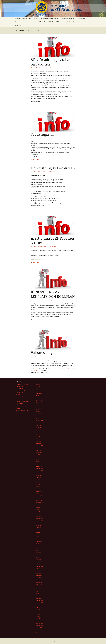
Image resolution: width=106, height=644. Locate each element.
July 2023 (38, 455)
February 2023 (39, 466)
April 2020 (38, 537)
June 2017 (38, 591)
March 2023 (38, 464)
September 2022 (39, 475)
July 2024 (38, 432)
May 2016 (38, 614)
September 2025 (39, 405)
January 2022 (39, 493)
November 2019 (39, 548)
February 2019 (39, 562)
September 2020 (39, 525)
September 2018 (39, 571)
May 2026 (38, 387)
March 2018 (38, 573)
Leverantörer (18, 25)
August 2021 (38, 505)
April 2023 (38, 462)
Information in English (36, 22)
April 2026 (38, 389)
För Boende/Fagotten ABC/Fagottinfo (50, 19)
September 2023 (39, 453)
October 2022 (39, 473)
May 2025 (38, 409)
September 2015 (39, 630)
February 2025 (39, 416)
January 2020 (39, 544)
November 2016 (39, 603)
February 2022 (39, 491)
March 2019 (38, 559)
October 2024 (39, 425)
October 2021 (39, 500)
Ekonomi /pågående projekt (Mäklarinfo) (53, 22)
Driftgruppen (20, 388)
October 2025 (39, 402)
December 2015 (39, 623)
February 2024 (39, 443)
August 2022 (38, 478)
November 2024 (39, 423)
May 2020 (38, 534)
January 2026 (39, 396)
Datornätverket (81, 19)
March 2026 (38, 391)
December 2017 (39, 580)
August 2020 (38, 528)
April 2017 (38, 594)
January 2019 (39, 564)
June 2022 (38, 482)
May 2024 (38, 437)
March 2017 (38, 596)
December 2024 (39, 421)
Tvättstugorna (42, 135)
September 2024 (39, 427)
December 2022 (39, 468)
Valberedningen (44, 353)
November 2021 (39, 498)
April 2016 (38, 616)
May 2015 (38, 632)
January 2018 (39, 578)
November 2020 (39, 521)
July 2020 (38, 530)
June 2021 (38, 507)
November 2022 (39, 471)
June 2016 (38, 612)
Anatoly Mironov (52, 68)
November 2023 (39, 448)
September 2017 (39, 587)
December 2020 (39, 519)
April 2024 (38, 439)
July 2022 (38, 480)
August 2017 (38, 589)
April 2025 (38, 412)
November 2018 (39, 566)
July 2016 (38, 610)
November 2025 (39, 400)
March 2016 (38, 619)
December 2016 (39, 600)
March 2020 (38, 539)
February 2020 (39, 541)
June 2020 (38, 532)
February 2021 (39, 514)
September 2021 (39, 503)
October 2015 (39, 628)
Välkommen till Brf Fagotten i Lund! (23, 19)
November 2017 (39, 582)
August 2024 (38, 430)
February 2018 (39, 575)
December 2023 (39, 446)
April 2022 (38, 487)
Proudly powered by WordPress (53, 641)
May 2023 (38, 459)
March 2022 (38, 489)
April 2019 (38, 557)
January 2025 (39, 418)
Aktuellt (36, 19)
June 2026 (38, 384)
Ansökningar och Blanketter (68, 19)
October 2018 (39, 569)
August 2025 (38, 407)
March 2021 (38, 512)
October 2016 (39, 605)
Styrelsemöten (77, 22)
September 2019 (39, 553)
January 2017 (39, 598)
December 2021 (39, 496)
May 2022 (38, 484)
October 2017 (39, 585)
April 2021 (38, 509)
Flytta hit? (68, 22)
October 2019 (39, 550)
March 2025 (38, 414)
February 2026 (39, 393)
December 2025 (39, 398)
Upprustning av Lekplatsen (53, 168)
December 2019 (39, 546)
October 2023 (39, 450)
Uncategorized (43, 68)
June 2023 (38, 457)
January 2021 (39, 516)
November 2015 (39, 625)
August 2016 (38, 607)
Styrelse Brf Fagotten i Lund (21, 22)
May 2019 (38, 555)
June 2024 (38, 434)
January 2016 (39, 621)
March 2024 (38, 441)
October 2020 (39, 523)
